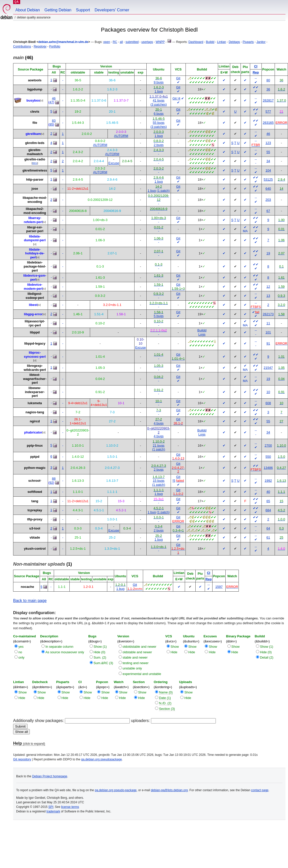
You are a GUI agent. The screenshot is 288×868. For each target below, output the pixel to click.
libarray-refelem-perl (33, 220)
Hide (174, 652)
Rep (256, 72)
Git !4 (176, 98)
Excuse (114, 163)
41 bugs (159, 100)
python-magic (35, 468)
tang (35, 501)
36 (268, 89)
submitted (132, 42)
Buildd (210, 42)
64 (268, 528)
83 (54, 121)
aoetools (35, 80)
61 (268, 537)
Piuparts (248, 42)
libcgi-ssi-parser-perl (35, 229)
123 (268, 143)
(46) (23, 58)
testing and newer (136, 663)
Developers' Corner (112, 10)
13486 (268, 468)
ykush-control (35, 549)
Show (175, 647)
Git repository (22, 759)
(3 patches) (159, 104)
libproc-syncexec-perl (35, 355)
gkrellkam (33, 134)
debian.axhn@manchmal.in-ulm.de (63, 42)
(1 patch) (163, 191)
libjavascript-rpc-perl (35, 323)
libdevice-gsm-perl (35, 278)
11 (268, 323)
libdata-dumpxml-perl (35, 238)
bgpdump (35, 89)
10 (268, 392)
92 (51, 483)
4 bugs (159, 423)
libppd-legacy (35, 343)
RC (115, 42)
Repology (40, 46)
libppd (35, 332)
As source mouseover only (65, 652)
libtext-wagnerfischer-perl (35, 379)
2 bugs (159, 145)
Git (178, 78)
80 (268, 80)
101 (268, 332)
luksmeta (35, 403)
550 (268, 457)
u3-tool (35, 528)
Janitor (261, 42)
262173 (268, 314)
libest (33, 305)
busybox (33, 100)
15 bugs (159, 481)
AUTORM (121, 136)
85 (51, 124)
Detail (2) (267, 657)
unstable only (132, 668)
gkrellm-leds (35, 143)
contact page (260, 790)
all (121, 42)
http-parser (35, 179)
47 (51, 102)
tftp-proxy (35, 519)
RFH (35, 163)
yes (21, 647)
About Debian (28, 10)
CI (256, 66)
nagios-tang (35, 412)
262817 (268, 100)
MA (245, 231)
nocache (27, 587)
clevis (35, 112)
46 (54, 98)
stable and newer (135, 657)
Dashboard (196, 42)
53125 (268, 179)
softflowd (35, 492)
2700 (268, 445)
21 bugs (159, 445)
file (35, 123)
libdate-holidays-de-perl (35, 253)
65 (268, 501)
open (107, 42)
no (20, 652)
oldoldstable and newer (140, 647)
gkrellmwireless (35, 170)
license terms (70, 807)
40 (268, 492)
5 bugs (159, 316)
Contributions (22, 46)
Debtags (234, 42)
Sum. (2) (100, 657)
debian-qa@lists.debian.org (169, 790)
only (21, 657)
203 (268, 200)
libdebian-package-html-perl (35, 266)
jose (35, 189)
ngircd (35, 421)
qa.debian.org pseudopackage (101, 759)
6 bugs (159, 114)
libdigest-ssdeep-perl (35, 296)
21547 (268, 368)
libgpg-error (33, 314)
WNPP (160, 42)
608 (268, 403)
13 (268, 296)
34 (268, 161)
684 (268, 510)
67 (268, 211)
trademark (53, 811)
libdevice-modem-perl (33, 287)
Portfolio (55, 46)
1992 (268, 481)
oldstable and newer (137, 652)
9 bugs (159, 82)
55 (268, 152)
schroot (34, 481)
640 (268, 189)
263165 (268, 123)
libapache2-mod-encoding (35, 211)
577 (268, 112)
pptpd (35, 457)
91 (268, 343)
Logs (202, 334)
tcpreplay (35, 510)
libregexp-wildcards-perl (35, 368)
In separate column (59, 647)
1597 (219, 587)
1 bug (159, 91)
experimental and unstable (142, 674)
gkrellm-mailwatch (35, 152)
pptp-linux (35, 445)
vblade (35, 537)
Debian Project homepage (50, 776)
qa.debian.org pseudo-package (116, 790)
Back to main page (30, 601)
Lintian (221, 42)
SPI (51, 807)
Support (83, 10)
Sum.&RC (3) (103, 663)
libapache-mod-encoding (35, 200)
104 (268, 170)
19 (268, 253)
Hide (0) (99, 652)
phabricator (33, 432)
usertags (147, 42)
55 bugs (159, 123)
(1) (43, 564)
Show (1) (100, 647)
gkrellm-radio (35, 159)
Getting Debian (58, 10)
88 (54, 479)
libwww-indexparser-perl (35, 392)
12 (268, 287)
